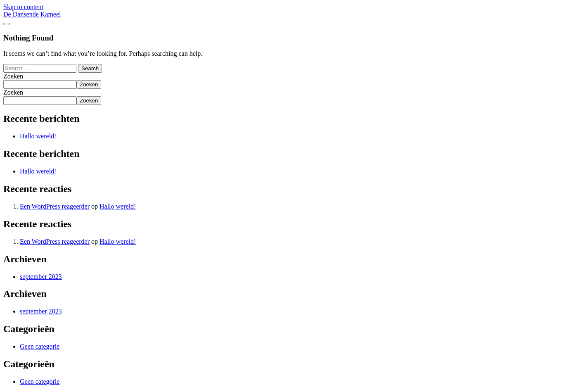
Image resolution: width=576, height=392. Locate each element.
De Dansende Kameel (32, 14)
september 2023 (41, 277)
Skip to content (23, 7)
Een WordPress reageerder (55, 206)
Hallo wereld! (38, 136)
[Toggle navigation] (7, 24)
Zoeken (13, 76)
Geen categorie (40, 346)
